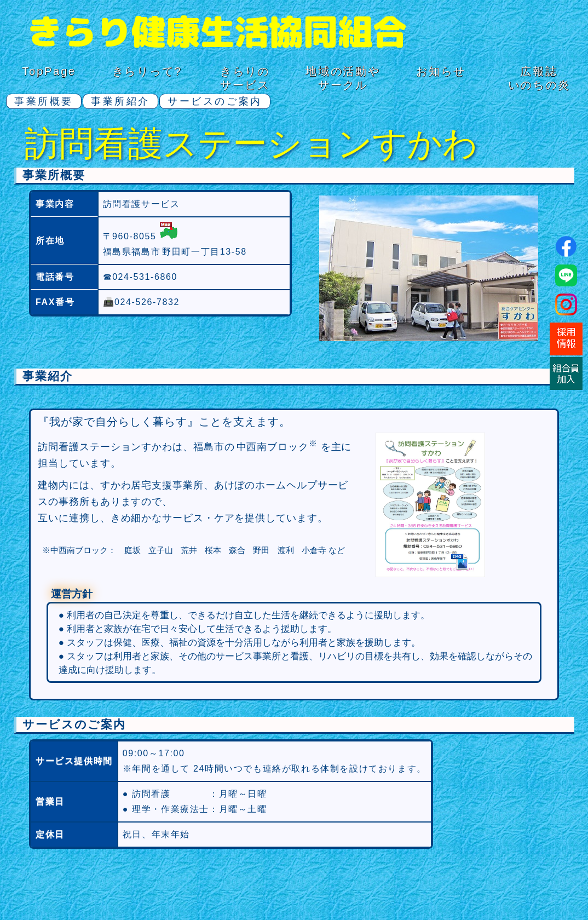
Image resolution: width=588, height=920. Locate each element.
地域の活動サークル (343, 78)
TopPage (49, 71)
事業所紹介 (120, 101)
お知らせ (441, 71)
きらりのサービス (245, 78)
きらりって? (147, 71)
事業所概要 (44, 101)
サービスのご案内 (215, 101)
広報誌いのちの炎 (539, 78)
